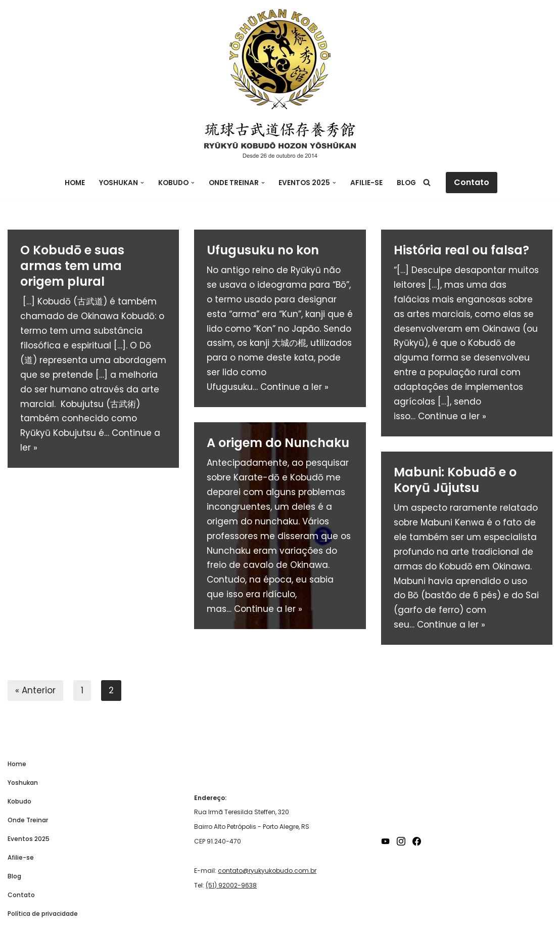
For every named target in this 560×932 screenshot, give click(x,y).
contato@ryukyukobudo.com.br (267, 871)
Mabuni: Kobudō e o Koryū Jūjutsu (455, 480)
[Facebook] (417, 841)
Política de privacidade (43, 914)
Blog (406, 183)
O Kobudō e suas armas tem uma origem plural (72, 266)
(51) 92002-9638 (231, 885)
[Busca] (427, 182)
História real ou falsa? (461, 250)
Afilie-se (366, 183)
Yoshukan (23, 783)
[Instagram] (401, 841)
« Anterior (35, 690)
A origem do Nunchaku (278, 443)
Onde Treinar (28, 820)
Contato (472, 182)
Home (75, 183)
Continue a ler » (294, 387)
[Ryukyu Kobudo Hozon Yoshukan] (280, 59)
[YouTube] (385, 841)
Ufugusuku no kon (263, 250)
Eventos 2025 (29, 839)
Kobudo (19, 801)
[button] (142, 183)
